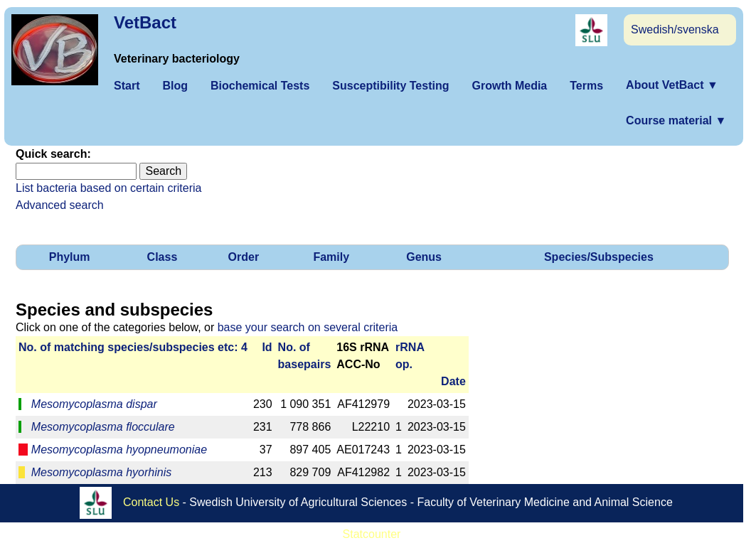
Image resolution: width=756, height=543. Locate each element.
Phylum (70, 257)
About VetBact (672, 85)
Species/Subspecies (599, 257)
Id (267, 347)
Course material (676, 120)
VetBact (145, 22)
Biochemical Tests (260, 86)
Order (244, 257)
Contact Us (151, 502)
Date (453, 381)
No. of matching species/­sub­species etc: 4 (133, 347)
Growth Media (509, 86)
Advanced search (60, 205)
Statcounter (372, 534)
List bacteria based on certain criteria (108, 188)
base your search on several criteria (308, 327)
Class (163, 257)
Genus (424, 257)
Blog (175, 86)
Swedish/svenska (675, 29)
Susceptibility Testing (390, 86)
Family (331, 257)
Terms (586, 86)
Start (127, 86)
